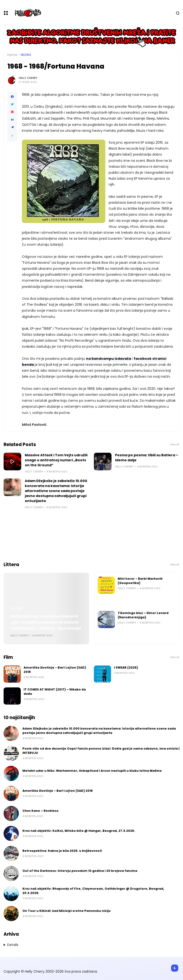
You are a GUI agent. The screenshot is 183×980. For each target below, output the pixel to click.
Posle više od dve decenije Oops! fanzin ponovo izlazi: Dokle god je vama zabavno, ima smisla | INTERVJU (101, 751)
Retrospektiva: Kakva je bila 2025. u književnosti (62, 851)
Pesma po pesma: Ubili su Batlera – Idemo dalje (147, 458)
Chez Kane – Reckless (41, 811)
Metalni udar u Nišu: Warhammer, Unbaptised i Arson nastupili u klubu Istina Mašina (92, 771)
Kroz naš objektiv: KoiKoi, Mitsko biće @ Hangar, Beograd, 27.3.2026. (79, 831)
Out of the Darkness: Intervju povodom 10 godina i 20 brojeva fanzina (80, 871)
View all (175, 444)
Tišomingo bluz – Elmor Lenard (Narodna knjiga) (143, 615)
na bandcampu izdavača (109, 359)
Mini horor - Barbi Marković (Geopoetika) (140, 581)
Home (12, 55)
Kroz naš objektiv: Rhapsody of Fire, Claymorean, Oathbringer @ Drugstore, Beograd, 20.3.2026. (93, 891)
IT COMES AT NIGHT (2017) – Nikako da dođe (55, 692)
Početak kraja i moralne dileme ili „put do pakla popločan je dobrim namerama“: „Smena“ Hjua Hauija (46, 622)
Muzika (26, 55)
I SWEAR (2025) (126, 668)
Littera (17, 609)
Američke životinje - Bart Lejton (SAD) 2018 (55, 670)
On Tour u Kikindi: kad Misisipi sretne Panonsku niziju (66, 911)
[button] (12, 136)
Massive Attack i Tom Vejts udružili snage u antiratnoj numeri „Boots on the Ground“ (56, 460)
